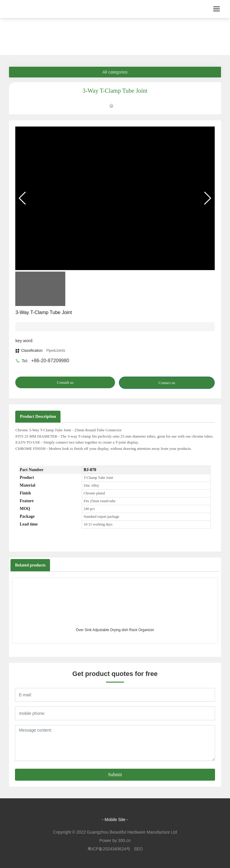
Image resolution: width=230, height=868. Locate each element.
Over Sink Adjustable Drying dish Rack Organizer (115, 630)
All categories (115, 72)
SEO (138, 849)
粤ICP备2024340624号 (109, 849)
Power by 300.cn (115, 840)
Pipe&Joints (56, 351)
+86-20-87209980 (50, 361)
